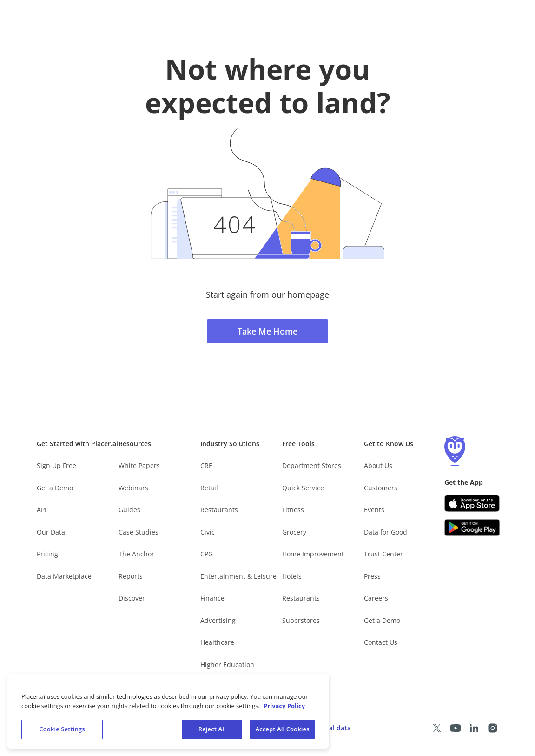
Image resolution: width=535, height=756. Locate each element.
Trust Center (383, 554)
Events (374, 510)
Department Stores (312, 465)
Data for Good (386, 532)
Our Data (51, 532)
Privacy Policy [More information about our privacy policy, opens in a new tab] (284, 707)
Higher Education (227, 665)
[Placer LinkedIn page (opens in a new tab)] (474, 728)
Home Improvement (313, 554)
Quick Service (303, 488)
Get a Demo (55, 488)
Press (372, 576)
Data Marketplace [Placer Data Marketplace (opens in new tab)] (64, 576)
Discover (132, 598)
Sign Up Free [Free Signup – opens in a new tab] (56, 465)
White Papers (139, 465)
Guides (129, 510)
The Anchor (136, 554)
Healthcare (217, 642)
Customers (381, 488)
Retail (209, 488)
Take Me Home (267, 331)
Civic (208, 532)
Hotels (292, 576)
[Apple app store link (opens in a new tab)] (472, 503)
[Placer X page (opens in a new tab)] (437, 728)
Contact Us (381, 642)
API (42, 510)
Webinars (133, 488)
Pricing (47, 554)
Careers (376, 598)
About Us (378, 465)
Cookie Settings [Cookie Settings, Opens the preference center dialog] (62, 730)
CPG (207, 554)
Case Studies (139, 532)
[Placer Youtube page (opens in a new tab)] (456, 728)
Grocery (294, 532)
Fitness (293, 510)
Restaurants (219, 510)
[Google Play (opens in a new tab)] (472, 528)
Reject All (212, 730)
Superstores (301, 620)
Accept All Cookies (282, 730)
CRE (206, 465)
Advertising (218, 620)
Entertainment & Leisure (238, 576)
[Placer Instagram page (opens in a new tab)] (493, 728)
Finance (212, 598)
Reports (131, 576)
